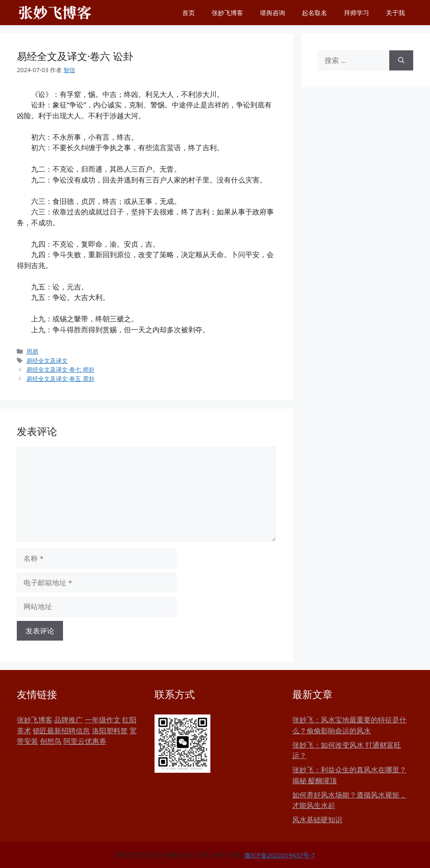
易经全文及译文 (47, 361)
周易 (32, 351)
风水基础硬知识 (317, 820)
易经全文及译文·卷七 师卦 (60, 369)
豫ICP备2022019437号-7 (280, 855)
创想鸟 (51, 741)
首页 (189, 13)
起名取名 (315, 13)
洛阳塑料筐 (110, 731)
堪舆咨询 (273, 13)
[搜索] (401, 60)
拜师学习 (357, 13)
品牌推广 (68, 720)
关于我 (395, 13)
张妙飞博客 (227, 13)
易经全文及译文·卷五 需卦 (60, 379)
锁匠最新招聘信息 (61, 731)
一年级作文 (103, 720)
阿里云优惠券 (85, 741)
